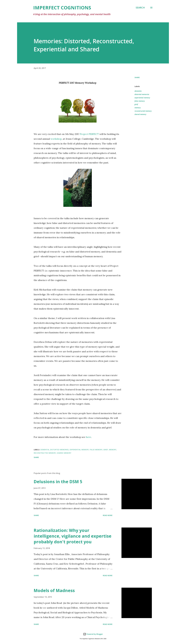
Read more (108, 515)
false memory (140, 101)
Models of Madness (54, 590)
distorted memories (142, 94)
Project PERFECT (89, 134)
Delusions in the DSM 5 (58, 482)
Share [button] (137, 77)
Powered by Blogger (93, 634)
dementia (138, 91)
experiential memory (142, 98)
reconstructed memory (143, 111)
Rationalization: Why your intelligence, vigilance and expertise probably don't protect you (73, 536)
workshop (56, 139)
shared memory (140, 114)
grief (136, 104)
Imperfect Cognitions (62, 8)
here (89, 437)
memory (138, 108)
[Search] (140, 8)
